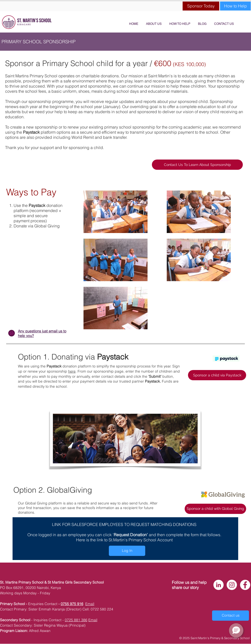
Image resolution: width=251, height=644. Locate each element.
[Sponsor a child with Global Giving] (215, 509)
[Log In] (127, 551)
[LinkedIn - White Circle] (218, 585)
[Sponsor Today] (201, 6)
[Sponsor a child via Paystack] (217, 375)
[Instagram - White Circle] (232, 585)
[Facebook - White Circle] (245, 585)
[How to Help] (235, 6)
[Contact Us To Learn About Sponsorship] (197, 165)
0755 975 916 (72, 604)
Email (90, 604)
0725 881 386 (76, 620)
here (72, 371)
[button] (236, 630)
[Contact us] (231, 616)
